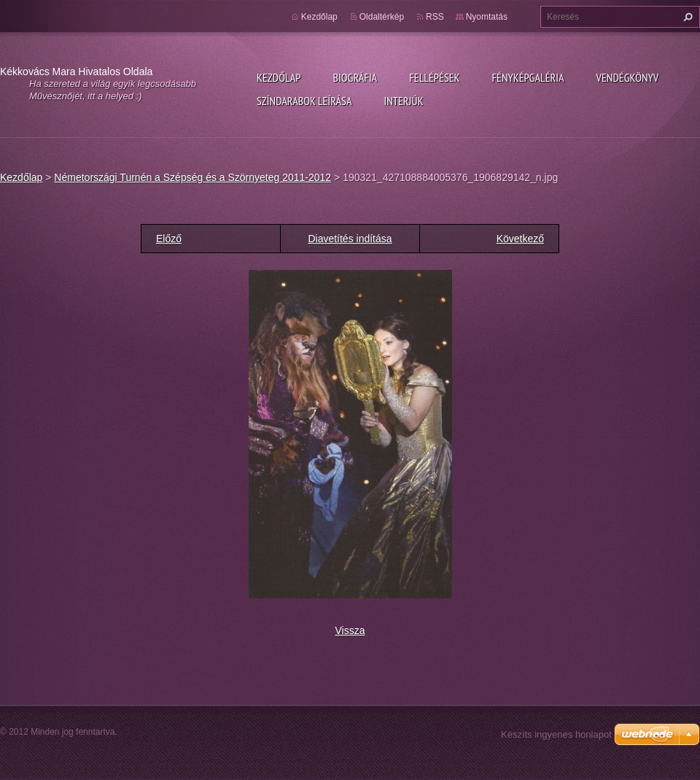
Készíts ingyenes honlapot (556, 734)
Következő (520, 239)
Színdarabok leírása (304, 101)
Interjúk (403, 101)
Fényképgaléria (528, 77)
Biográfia (355, 77)
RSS (435, 17)
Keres (686, 17)
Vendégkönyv (628, 77)
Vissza (350, 630)
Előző (169, 239)
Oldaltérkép (382, 17)
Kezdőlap (279, 77)
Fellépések (434, 77)
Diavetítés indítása (350, 239)
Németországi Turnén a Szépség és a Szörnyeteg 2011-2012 (192, 177)
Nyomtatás (487, 17)
